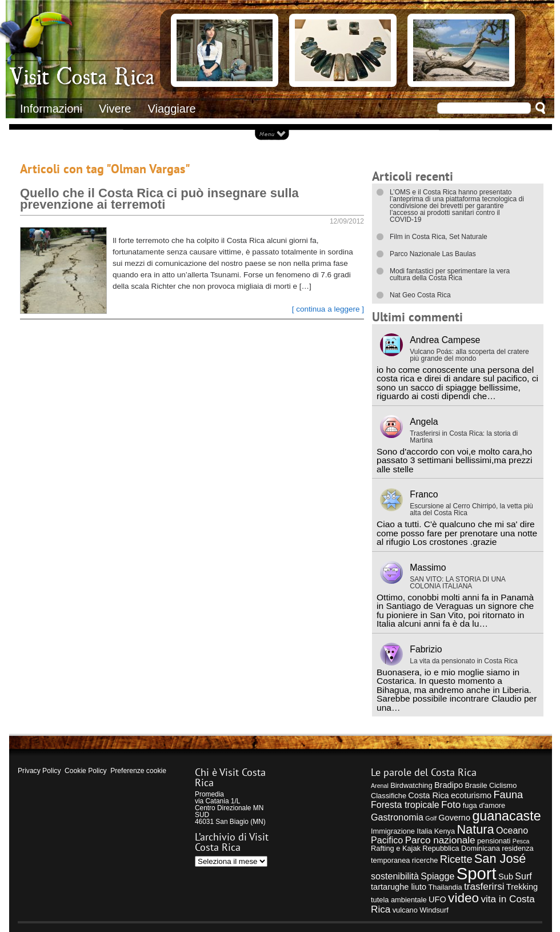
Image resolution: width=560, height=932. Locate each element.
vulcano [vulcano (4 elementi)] (405, 910)
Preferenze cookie (138, 771)
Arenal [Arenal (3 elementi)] (380, 786)
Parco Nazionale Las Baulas (433, 254)
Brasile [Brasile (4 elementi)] (476, 785)
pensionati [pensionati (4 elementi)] (494, 841)
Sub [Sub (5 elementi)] (506, 877)
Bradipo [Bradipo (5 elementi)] (449, 785)
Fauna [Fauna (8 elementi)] (508, 794)
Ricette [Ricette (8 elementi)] (456, 859)
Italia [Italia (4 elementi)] (424, 831)
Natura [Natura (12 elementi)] (475, 829)
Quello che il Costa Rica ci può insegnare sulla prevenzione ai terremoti (159, 199)
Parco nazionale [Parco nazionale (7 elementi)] (440, 840)
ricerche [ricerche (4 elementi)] (425, 860)
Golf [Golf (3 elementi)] (431, 818)
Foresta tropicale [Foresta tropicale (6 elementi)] (405, 804)
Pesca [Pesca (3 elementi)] (521, 841)
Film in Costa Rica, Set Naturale (439, 237)
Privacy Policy (39, 771)
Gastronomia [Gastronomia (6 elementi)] (397, 817)
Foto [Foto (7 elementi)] (451, 804)
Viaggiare (172, 109)
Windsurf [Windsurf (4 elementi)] (434, 910)
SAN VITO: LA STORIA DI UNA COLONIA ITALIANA (457, 583)
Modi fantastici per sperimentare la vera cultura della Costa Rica (450, 274)
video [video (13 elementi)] (463, 898)
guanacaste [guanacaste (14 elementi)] (506, 816)
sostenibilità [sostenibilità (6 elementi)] (395, 876)
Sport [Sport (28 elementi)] (477, 873)
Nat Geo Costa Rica (420, 295)
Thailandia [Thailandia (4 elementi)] (445, 887)
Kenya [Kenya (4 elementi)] (445, 831)
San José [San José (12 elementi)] (500, 859)
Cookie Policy (85, 771)
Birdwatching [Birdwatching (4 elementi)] (411, 785)
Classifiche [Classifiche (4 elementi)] (389, 796)
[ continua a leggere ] (328, 309)
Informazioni (51, 109)
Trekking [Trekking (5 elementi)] (522, 887)
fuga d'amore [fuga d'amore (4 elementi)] (484, 805)
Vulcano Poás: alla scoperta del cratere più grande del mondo (469, 355)
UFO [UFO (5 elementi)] (437, 899)
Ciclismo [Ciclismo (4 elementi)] (503, 785)
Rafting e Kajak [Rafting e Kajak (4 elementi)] (396, 848)
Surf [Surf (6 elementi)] (523, 876)
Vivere (115, 109)
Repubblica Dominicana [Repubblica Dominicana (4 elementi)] (461, 848)
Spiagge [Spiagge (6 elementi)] (437, 876)
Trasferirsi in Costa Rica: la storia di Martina (464, 437)
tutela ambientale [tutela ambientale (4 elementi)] (399, 900)
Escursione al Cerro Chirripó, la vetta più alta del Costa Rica (471, 509)
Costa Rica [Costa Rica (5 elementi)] (428, 795)
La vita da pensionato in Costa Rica (464, 661)
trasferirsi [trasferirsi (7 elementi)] (484, 886)
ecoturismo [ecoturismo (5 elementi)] (471, 795)
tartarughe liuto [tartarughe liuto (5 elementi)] (399, 887)
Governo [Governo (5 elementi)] (454, 818)
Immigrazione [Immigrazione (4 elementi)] (393, 831)
